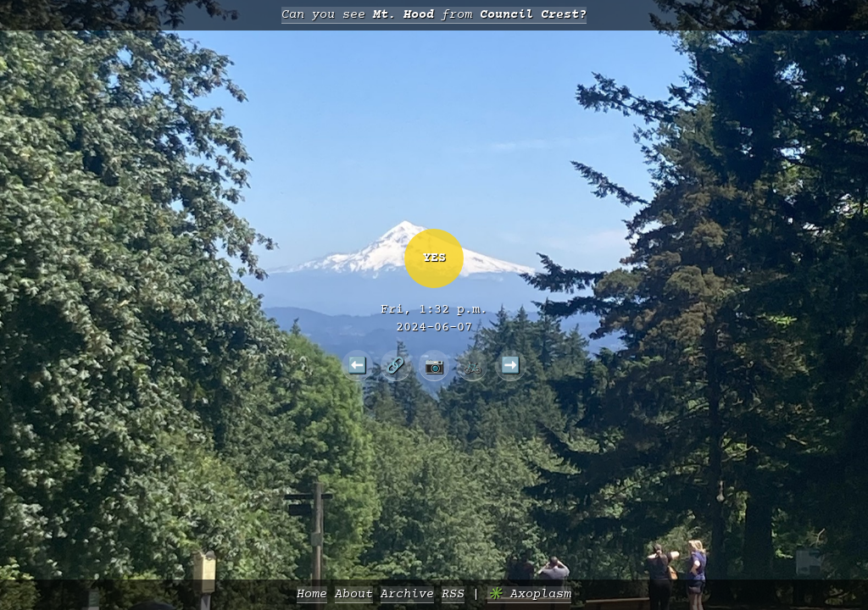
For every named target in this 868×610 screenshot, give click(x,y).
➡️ (511, 365)
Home (312, 594)
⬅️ (357, 365)
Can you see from (434, 15)
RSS (453, 594)
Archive (407, 594)
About (354, 594)
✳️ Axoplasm (529, 594)
